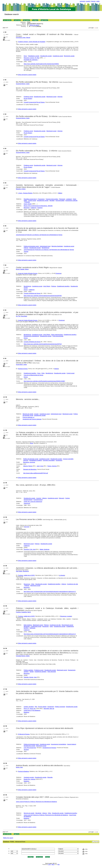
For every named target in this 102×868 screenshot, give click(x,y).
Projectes (27, 202)
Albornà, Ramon (28, 466)
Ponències (58, 273)
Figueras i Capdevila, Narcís (23, 612)
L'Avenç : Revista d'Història (25, 193)
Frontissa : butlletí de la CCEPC (26, 575)
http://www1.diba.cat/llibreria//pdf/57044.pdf (36, 473)
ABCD (53, 864)
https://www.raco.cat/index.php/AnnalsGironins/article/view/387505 (43, 296)
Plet (36, 707)
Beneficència (45, 248)
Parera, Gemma (52, 466)
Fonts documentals (58, 336)
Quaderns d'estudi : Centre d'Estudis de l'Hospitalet (32, 42)
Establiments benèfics (63, 286)
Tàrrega (26, 251)
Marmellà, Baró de (49, 709)
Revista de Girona (23, 369)
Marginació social (51, 97)
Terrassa (26, 750)
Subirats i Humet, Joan (30, 677)
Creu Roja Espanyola (30, 748)
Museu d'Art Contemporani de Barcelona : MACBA (38, 206)
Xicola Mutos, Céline (21, 365)
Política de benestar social (31, 246)
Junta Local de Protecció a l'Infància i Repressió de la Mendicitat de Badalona (36, 802)
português (82, 1)
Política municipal (60, 707)
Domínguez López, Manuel (23, 38)
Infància (26, 248)
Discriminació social (67, 625)
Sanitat (32, 672)
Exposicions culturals (71, 200)
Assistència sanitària (40, 672)
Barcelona (27, 208)
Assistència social (58, 56)
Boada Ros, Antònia (29, 779)
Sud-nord (27, 527)
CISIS (49, 864)
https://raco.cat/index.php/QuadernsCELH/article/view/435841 (41, 64)
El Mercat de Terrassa (24, 734)
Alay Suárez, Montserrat (22, 571)
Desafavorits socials (46, 56)
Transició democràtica (52, 199)
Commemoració (38, 500)
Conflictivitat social (36, 626)
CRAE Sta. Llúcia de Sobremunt (33, 502)
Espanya (40, 208)
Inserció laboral (72, 744)
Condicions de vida (72, 584)
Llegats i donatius (29, 707)
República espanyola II (30, 199)
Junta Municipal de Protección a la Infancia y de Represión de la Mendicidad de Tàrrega (39, 235)
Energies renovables (49, 460)
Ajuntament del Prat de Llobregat (32, 419)
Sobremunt (27, 503)
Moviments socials (69, 56)
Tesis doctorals (52, 672)
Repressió (62, 199)
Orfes (43, 373)
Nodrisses (32, 628)
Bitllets (60, 193)
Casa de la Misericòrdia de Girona (33, 375)
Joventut (39, 498)
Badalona (26, 712)
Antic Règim (47, 286)
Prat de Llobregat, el (28, 417)
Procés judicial (42, 707)
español (88, 1)
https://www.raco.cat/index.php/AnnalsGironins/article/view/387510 (43, 344)
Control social (32, 200)
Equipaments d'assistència (31, 336)
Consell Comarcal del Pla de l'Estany (34, 102)
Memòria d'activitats (57, 246)
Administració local (45, 246)
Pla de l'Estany (28, 98)
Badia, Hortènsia (45, 549)
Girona (26, 290)
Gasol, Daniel (28, 204)
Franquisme (41, 199)
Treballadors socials (34, 56)
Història (56, 369)
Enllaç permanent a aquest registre (27, 75)
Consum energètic (68, 459)
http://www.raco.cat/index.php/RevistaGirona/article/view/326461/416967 (44, 381)
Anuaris (36, 414)
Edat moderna (28, 625)
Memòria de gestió (28, 414)
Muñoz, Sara (19, 767)
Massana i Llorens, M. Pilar (31, 58)
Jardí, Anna (40, 466)
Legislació (69, 199)
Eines (32, 443)
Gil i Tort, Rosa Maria (22, 316)
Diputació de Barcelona (30, 469)
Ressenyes (27, 584)
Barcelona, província (29, 462)
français (93, 1)
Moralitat (52, 200)
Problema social (28, 97)
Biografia (50, 777)
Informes (60, 97)
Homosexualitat (60, 200)
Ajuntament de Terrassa (49, 748)
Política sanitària (28, 670)
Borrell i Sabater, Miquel (22, 269)
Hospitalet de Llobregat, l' (31, 60)
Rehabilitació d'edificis (36, 460)
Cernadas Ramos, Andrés (23, 656)
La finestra (62, 575)
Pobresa (54, 286)
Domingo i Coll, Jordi (30, 549)
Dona (25, 56)
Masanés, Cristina (21, 189)
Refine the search (34, 25)
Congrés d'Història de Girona (32, 293)
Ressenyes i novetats (66, 616)
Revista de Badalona (24, 771)
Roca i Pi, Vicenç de (29, 709)
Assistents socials (29, 777)
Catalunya (34, 208)
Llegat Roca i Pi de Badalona (32, 710)
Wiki (59, 864)
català (98, 1)
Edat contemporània (57, 335)
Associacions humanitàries (59, 744)
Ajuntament (59, 460)
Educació (62, 498)
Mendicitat (27, 626)
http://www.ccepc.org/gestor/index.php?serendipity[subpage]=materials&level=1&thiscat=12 (50, 592)
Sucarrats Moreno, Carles (23, 84)
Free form (96, 842)
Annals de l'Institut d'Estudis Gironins (28, 273)
